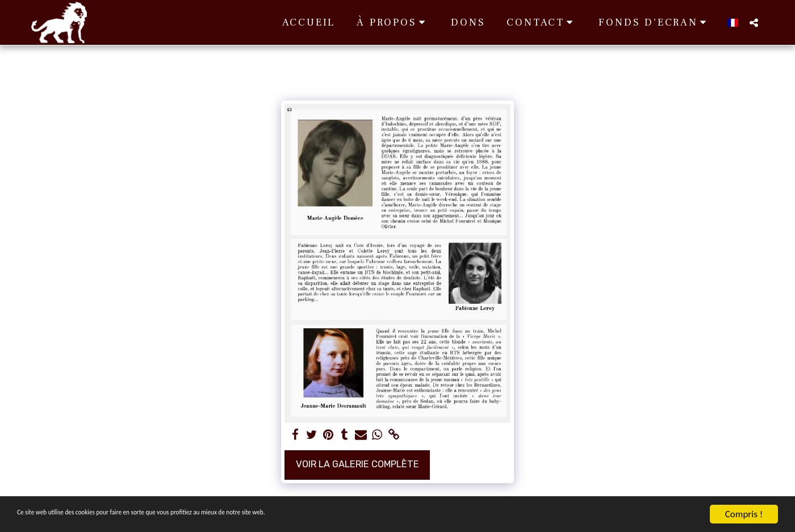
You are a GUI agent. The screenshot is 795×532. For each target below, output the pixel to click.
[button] (393, 22)
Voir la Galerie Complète (357, 464)
